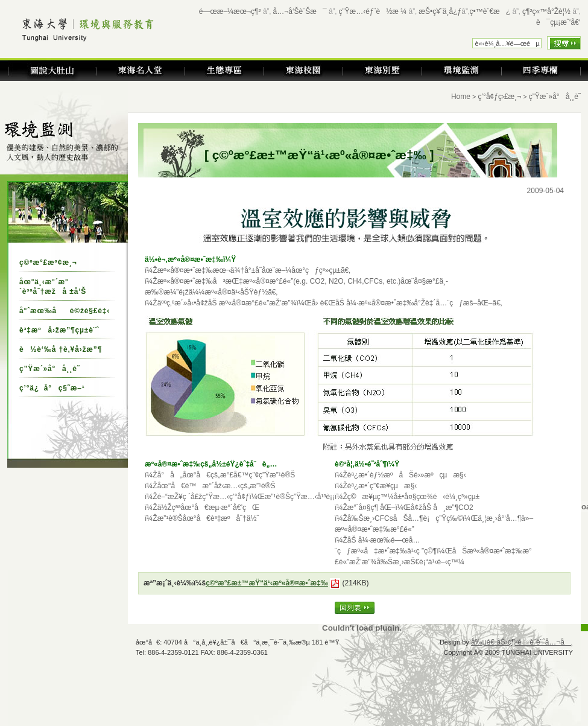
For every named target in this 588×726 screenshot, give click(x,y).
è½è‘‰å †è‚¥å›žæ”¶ (61, 349)
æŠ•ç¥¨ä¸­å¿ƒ (440, 11)
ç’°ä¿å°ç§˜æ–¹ (52, 388)
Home (461, 97)
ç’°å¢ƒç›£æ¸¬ (499, 97)
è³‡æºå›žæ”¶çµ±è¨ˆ (59, 330)
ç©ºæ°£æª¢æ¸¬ (48, 263)
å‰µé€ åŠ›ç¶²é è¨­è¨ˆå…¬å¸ (522, 642)
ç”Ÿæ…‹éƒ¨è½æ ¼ (373, 11)
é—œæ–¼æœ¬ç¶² (230, 11)
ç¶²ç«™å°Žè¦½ (546, 11)
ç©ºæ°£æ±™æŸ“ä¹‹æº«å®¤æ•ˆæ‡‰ (267, 583)
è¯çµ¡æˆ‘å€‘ (558, 22)
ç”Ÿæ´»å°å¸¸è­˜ (50, 369)
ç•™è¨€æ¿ (490, 11)
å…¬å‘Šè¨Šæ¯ (300, 11)
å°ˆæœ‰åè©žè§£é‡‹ (65, 311)
